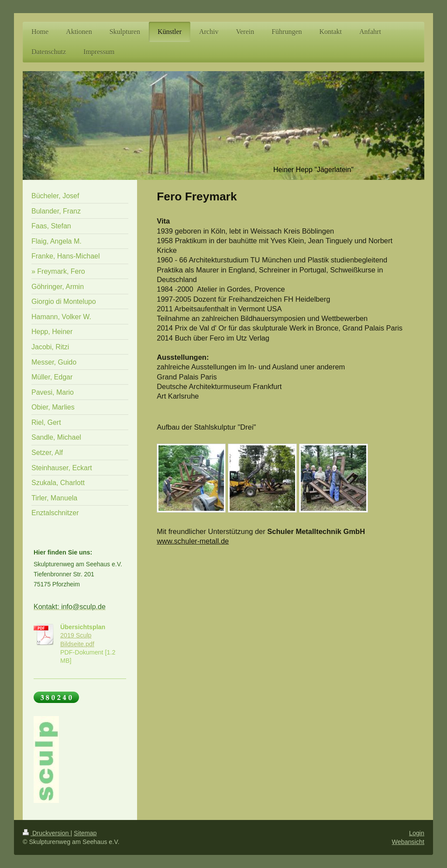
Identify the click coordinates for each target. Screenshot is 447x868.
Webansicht (408, 842)
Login (417, 833)
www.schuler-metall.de (193, 541)
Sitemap (85, 833)
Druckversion (46, 833)
